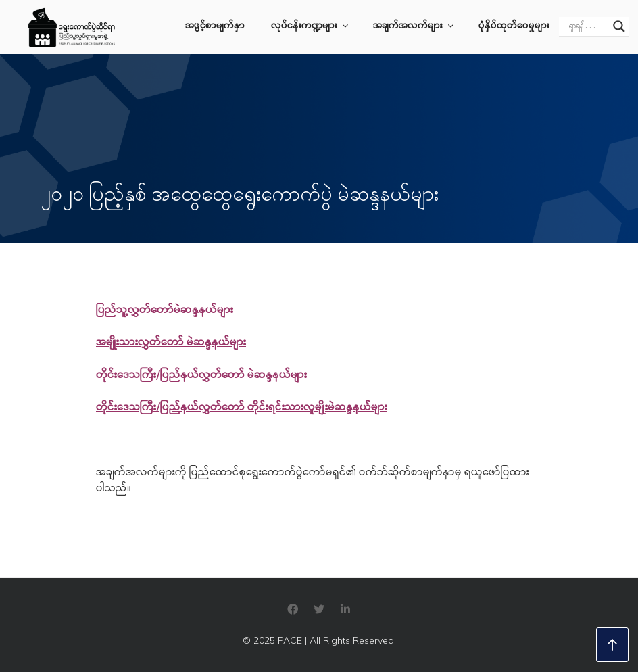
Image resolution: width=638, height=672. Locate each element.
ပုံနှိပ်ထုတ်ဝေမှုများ (514, 26)
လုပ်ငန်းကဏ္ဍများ (311, 26)
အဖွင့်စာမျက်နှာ (215, 26)
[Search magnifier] (619, 26)
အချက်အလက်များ (414, 26)
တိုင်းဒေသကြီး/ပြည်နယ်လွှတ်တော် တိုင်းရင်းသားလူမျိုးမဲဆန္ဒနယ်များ (242, 408)
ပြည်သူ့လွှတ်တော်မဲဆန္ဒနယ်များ (165, 311)
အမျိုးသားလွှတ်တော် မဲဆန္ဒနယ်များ (171, 343)
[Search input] (588, 26)
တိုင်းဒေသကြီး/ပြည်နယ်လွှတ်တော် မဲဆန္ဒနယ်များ (201, 376)
